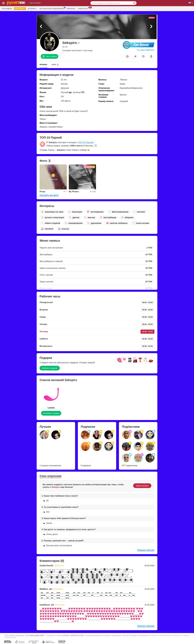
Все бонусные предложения (52, 8)
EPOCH (66, 635)
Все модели (7, 9)
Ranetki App (84, 8)
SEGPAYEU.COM (77, 635)
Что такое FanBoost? (145, 50)
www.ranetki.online (37, 635)
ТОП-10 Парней (86, 142)
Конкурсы (71, 9)
